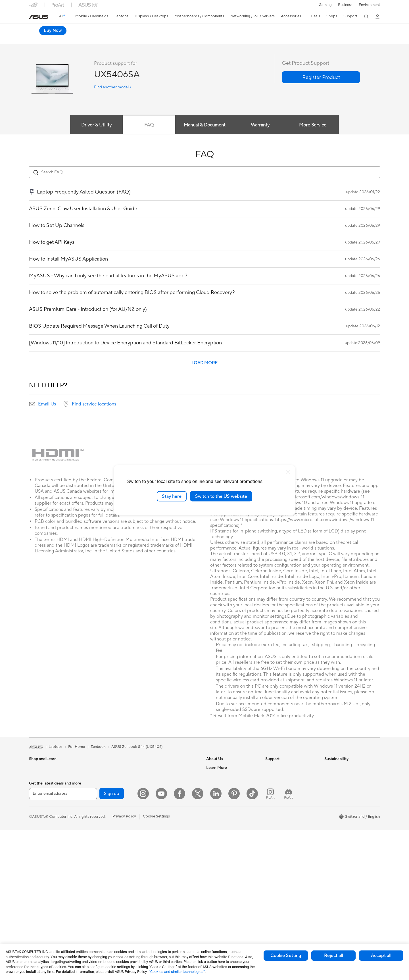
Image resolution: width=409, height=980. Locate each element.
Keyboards (156, 820)
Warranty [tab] (261, 130)
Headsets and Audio (163, 837)
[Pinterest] (234, 943)
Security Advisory (280, 837)
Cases (93, 824)
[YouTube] (161, 943)
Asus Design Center (223, 866)
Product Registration (283, 798)
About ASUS (217, 772)
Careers (213, 781)
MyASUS (273, 854)
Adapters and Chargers (166, 871)
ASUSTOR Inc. (218, 815)
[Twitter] (198, 943)
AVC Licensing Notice (224, 892)
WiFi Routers (157, 781)
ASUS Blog (216, 900)
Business (345, 5)
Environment (369, 5)
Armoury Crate (219, 909)
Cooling (94, 832)
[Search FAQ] (204, 177)
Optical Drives (100, 858)
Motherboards (100, 807)
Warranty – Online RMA (285, 772)
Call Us (271, 815)
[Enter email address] (63, 943)
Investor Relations (221, 798)
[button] (325, 5)
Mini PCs (95, 789)
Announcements (220, 789)
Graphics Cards (101, 815)
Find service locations (94, 409)
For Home (37, 798)
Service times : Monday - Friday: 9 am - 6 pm (292, 826)
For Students (40, 824)
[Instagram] (143, 943)
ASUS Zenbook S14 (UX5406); (86, 30)
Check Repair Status (283, 781)
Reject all (334, 956)
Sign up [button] (112, 943)
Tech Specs (119, 41)
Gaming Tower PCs (104, 772)
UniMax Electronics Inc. (226, 832)
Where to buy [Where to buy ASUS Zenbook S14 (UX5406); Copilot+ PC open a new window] (361, 37)
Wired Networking (162, 803)
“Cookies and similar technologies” (177, 972)
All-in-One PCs (41, 867)
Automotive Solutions (224, 883)
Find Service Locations (284, 789)
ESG (328, 772)
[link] (39, 17)
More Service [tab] (314, 130)
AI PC (211, 849)
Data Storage (99, 866)
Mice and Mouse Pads (165, 829)
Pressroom (215, 806)
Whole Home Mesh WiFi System (167, 792)
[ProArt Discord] (289, 943)
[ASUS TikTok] (252, 943)
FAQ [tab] (148, 130)
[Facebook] (180, 943)
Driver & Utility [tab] (95, 130)
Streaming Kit (158, 846)
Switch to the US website (221, 496)
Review (143, 41)
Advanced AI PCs (221, 858)
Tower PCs (38, 875)
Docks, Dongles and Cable (168, 880)
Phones (35, 781)
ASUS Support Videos (284, 845)
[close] (288, 472)
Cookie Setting (286, 956)
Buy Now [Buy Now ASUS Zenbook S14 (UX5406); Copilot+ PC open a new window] (325, 37)
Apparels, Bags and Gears (168, 854)
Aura (210, 917)
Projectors (38, 858)
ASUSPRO (215, 875)
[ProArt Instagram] (270, 943)
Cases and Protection (164, 863)
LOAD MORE (204, 368)
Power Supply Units (104, 841)
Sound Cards (99, 849)
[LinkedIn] (216, 943)
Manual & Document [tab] (205, 130)
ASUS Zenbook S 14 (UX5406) (137, 752)
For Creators (40, 815)
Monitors (37, 850)
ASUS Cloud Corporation (228, 823)
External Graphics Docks (109, 875)
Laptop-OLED (90, 41)
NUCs (93, 781)
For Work (37, 807)
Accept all (381, 956)
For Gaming (39, 833)
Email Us (47, 409)
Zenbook (98, 752)
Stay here (172, 496)
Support (163, 41)
